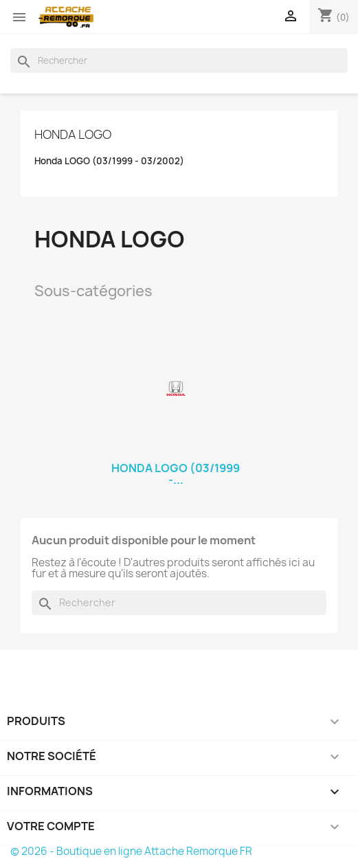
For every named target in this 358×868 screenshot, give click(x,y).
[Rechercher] (179, 60)
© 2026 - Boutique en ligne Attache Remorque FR (131, 851)
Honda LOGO (73, 134)
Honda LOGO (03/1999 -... (176, 474)
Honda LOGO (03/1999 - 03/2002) (109, 161)
